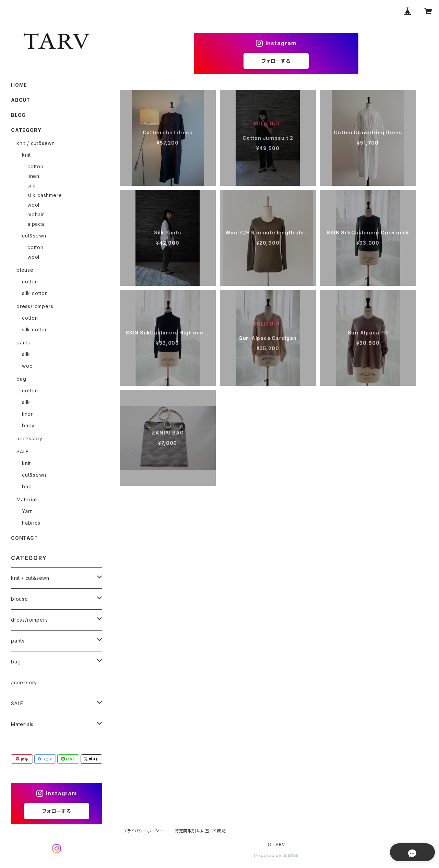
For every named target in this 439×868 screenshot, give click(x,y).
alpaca (36, 224)
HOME (19, 85)
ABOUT (21, 100)
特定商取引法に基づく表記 (200, 831)
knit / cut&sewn (36, 143)
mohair (36, 214)
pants (23, 343)
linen (33, 176)
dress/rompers (35, 306)
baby (28, 425)
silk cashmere (45, 195)
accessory (29, 438)
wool (33, 205)
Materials (28, 499)
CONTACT (25, 538)
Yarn (27, 511)
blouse (25, 270)
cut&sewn (34, 236)
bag (21, 379)
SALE (23, 451)
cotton (35, 166)
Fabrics (31, 523)
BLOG (18, 115)
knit (26, 155)
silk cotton (35, 293)
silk (32, 186)
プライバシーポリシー (143, 831)
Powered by (276, 855)
